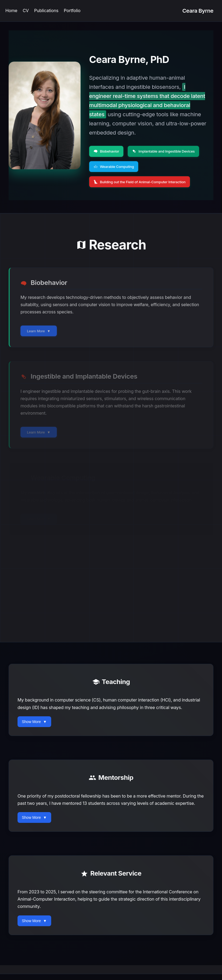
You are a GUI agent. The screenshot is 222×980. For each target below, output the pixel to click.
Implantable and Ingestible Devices (167, 151)
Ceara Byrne (198, 11)
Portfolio (72, 10)
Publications (46, 10)
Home (11, 10)
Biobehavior (107, 151)
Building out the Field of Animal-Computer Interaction (143, 181)
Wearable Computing (115, 166)
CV (26, 10)
